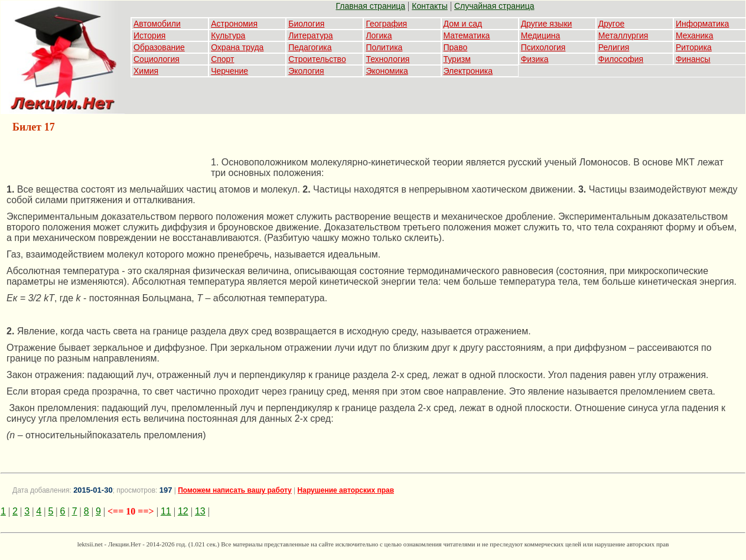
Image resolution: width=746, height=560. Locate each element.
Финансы (693, 59)
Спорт (222, 59)
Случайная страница (494, 6)
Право (456, 47)
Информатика (702, 24)
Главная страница (371, 6)
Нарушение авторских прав (346, 490)
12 (183, 511)
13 (200, 511)
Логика (379, 35)
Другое (611, 24)
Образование (159, 47)
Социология (157, 59)
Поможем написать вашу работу (235, 490)
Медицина (541, 35)
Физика (535, 59)
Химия (146, 71)
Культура (228, 35)
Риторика (694, 47)
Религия (614, 47)
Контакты (429, 6)
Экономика (387, 71)
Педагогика (310, 47)
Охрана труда (237, 47)
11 (166, 511)
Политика (384, 47)
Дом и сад (463, 24)
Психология (543, 47)
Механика (695, 35)
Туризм (457, 59)
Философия (621, 59)
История (149, 35)
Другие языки (547, 24)
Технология (387, 59)
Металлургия (623, 35)
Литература (310, 35)
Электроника (468, 71)
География (386, 24)
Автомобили (157, 24)
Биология (306, 24)
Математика (467, 35)
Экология (306, 71)
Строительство (317, 59)
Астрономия (234, 24)
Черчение (229, 71)
